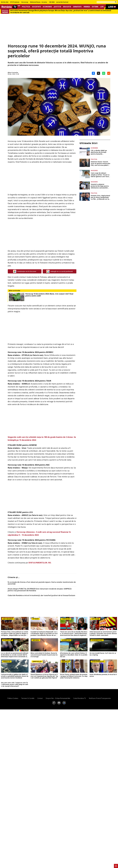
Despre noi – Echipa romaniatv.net (58, 698)
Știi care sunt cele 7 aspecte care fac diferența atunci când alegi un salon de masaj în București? (15, 684)
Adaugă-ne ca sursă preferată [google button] (60, 271)
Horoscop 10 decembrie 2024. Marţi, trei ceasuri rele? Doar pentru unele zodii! (49, 295)
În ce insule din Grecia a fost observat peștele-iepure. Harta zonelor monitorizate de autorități (42, 583)
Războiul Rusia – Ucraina (39, 2)
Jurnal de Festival (62, 2)
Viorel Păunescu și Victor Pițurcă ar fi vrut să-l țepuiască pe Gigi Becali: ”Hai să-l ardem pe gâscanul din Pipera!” (44, 676)
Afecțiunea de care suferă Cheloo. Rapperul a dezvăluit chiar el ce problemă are (74, 655)
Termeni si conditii (28, 698)
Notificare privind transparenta (100, 698)
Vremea (87, 7)
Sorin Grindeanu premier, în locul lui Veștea (103, 675)
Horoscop (25, 2)
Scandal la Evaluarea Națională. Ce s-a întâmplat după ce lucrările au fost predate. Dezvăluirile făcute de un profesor (44, 634)
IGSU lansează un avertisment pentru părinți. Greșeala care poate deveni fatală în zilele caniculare (103, 634)
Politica (26, 7)
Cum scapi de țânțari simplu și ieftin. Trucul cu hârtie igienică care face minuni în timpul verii (100, 175)
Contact (40, 698)
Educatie (67, 7)
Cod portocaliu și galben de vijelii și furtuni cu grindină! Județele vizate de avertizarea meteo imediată (15, 676)
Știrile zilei (5, 2)
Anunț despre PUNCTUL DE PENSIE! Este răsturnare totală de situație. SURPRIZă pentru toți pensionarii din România (40, 590)
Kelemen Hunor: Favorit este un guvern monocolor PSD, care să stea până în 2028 (101, 164)
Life (102, 7)
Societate (36, 7)
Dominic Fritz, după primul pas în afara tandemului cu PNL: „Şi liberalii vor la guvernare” (100, 197)
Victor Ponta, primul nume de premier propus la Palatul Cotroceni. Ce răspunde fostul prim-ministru (74, 676)
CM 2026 (52, 2)
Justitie (57, 7)
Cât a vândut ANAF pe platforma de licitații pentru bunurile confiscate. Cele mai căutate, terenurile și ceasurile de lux (99, 152)
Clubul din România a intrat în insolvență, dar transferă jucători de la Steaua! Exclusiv (41, 596)
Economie (47, 7)
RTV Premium (15, 2)
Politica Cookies (13, 698)
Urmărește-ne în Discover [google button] (25, 271)
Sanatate (77, 7)
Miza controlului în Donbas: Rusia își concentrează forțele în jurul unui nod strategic (44, 655)
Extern (95, 7)
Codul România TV (80, 698)
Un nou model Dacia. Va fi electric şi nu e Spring (103, 654)
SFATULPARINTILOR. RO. (40, 563)
